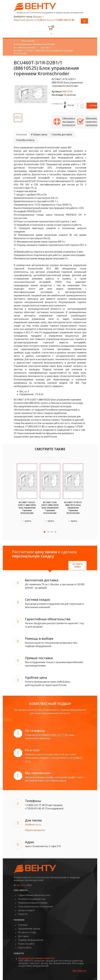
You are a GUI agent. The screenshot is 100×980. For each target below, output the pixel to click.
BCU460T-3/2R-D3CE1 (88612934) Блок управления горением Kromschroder (50, 508)
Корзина (23, 925)
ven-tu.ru (21, 885)
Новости (23, 914)
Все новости (79, 971)
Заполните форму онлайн (39, 777)
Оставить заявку (77, 565)
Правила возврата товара (33, 903)
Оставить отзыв (27, 932)
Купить (27, 521)
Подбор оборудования (31, 940)
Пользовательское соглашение (35, 906)
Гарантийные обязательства (34, 895)
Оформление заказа (29, 929)
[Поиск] (51, 34)
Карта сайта (25, 948)
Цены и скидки (26, 910)
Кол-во (71, 105)
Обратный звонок (24, 20)
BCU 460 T (46, 48)
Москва (37, 17)
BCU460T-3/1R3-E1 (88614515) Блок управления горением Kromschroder (73, 508)
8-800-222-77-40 (59, 735)
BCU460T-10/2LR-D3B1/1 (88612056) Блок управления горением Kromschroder (27, 508)
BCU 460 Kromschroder (25, 48)
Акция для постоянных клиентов (36, 958)
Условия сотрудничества (32, 899)
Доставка (23, 936)
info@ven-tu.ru (44, 20)
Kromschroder (28, 41)
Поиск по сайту (26, 944)
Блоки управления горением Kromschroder (34, 44)
